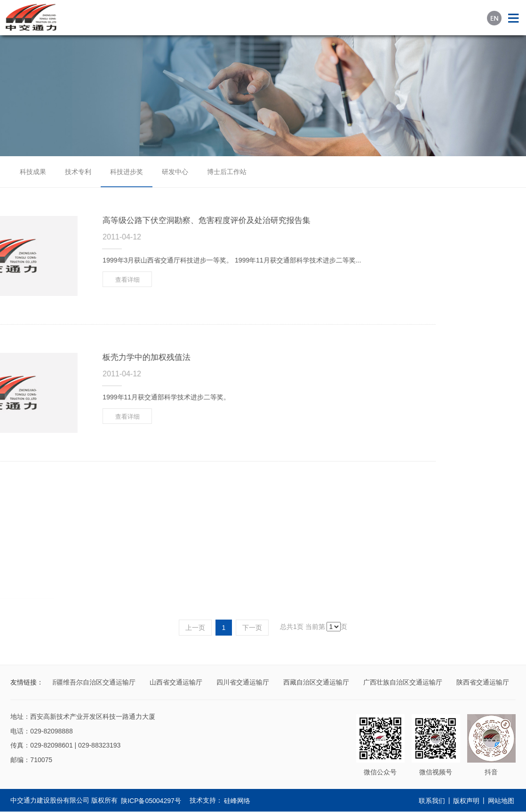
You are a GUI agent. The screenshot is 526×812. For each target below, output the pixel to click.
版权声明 (466, 801)
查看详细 (64, 280)
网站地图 (501, 801)
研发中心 (175, 172)
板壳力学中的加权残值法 (83, 357)
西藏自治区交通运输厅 (317, 682)
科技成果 (33, 172)
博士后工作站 (227, 172)
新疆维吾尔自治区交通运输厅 (94, 682)
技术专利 (78, 172)
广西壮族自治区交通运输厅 (404, 682)
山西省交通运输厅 (177, 682)
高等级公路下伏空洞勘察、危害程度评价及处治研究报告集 (143, 220)
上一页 (195, 628)
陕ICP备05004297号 (151, 801)
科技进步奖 (127, 172)
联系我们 (432, 801)
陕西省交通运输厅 (484, 682)
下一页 (252, 628)
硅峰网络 (237, 801)
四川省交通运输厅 (244, 682)
